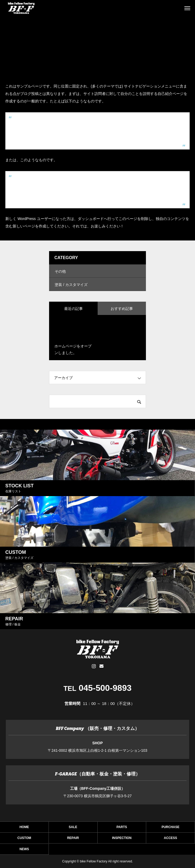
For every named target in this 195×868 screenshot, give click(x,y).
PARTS (122, 828)
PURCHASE (170, 828)
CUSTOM (24, 839)
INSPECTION (122, 839)
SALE (73, 828)
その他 (60, 271)
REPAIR (73, 839)
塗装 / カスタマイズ (71, 285)
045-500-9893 (105, 688)
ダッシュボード (91, 219)
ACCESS (171, 839)
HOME (24, 828)
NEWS (24, 851)
